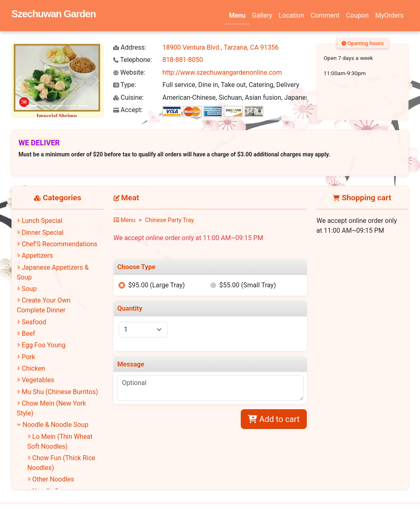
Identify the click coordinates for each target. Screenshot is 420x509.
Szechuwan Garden (54, 14)
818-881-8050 (183, 60)
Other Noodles (53, 479)
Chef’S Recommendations (59, 244)
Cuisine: (128, 97)
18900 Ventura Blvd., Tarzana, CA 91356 (220, 47)
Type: (125, 85)
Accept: (128, 110)
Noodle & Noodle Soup (55, 425)
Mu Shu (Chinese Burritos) (60, 392)
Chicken (33, 368)
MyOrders (389, 15)
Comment (325, 15)
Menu (237, 15)
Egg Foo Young (44, 345)
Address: (130, 47)
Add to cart (274, 419)
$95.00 (156, 285)
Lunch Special (42, 221)
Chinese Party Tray (170, 220)
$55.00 (248, 285)
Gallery (262, 15)
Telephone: (132, 60)
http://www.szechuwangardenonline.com (222, 72)
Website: (129, 72)
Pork (29, 357)
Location (292, 15)
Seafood (34, 322)
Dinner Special (43, 233)
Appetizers (37, 256)
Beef (29, 334)
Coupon (357, 15)
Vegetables (38, 380)
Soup (29, 289)
